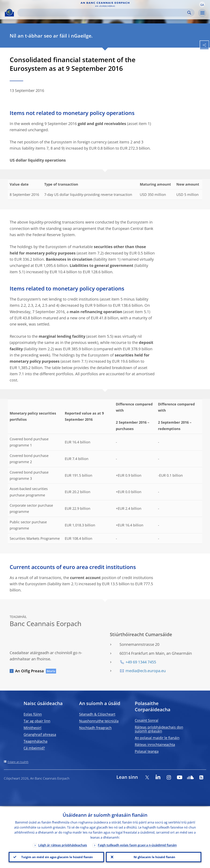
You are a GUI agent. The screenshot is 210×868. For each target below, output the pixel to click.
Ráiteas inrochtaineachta (155, 745)
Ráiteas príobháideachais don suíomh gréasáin (159, 729)
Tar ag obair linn (37, 721)
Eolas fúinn (33, 714)
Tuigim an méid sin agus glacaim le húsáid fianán (56, 857)
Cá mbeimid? (34, 748)
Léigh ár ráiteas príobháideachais (63, 844)
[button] (202, 4)
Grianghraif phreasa (40, 734)
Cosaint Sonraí (147, 720)
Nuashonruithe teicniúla (99, 721)
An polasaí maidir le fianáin (157, 738)
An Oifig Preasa (29, 671)
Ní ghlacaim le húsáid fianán (154, 857)
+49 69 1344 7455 (141, 662)
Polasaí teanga (147, 751)
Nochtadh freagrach (95, 728)
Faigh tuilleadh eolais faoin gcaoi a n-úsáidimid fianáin (137, 844)
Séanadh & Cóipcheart (97, 714)
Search (189, 13)
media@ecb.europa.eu (146, 671)
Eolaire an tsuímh (18, 762)
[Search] (103, 13)
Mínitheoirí (32, 728)
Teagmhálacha (35, 741)
